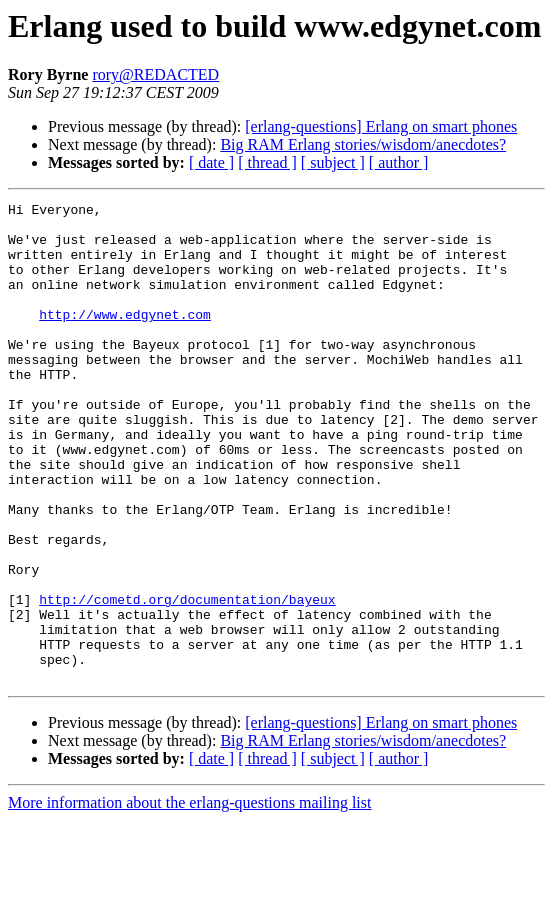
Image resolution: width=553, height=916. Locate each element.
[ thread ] (267, 162)
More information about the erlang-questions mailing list (189, 898)
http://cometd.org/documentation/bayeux (187, 680)
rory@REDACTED (155, 74)
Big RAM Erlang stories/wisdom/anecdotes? (363, 144)
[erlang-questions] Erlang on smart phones (381, 126)
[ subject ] (333, 162)
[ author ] (399, 162)
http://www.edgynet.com (125, 338)
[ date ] (211, 162)
